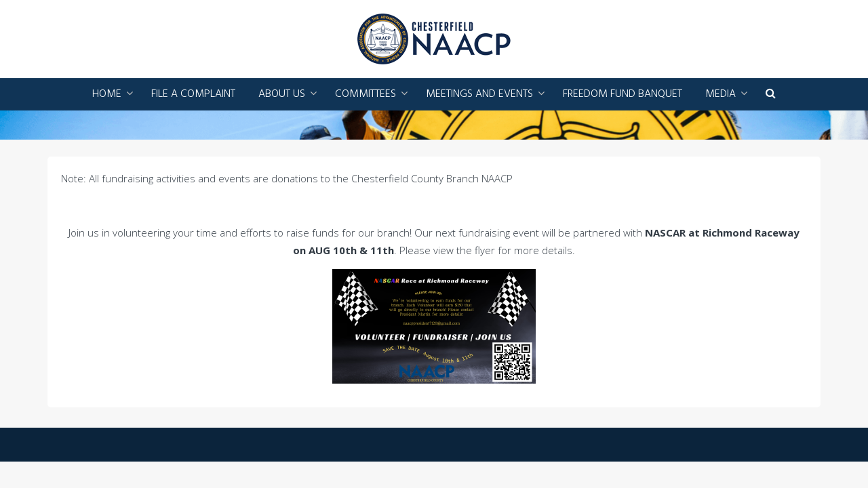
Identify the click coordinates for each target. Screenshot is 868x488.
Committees (366, 94)
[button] (771, 95)
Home (107, 94)
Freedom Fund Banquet (623, 94)
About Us (282, 94)
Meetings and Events (479, 94)
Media (721, 94)
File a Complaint (193, 94)
